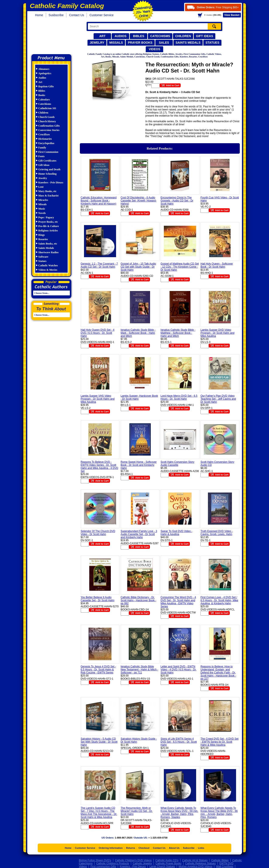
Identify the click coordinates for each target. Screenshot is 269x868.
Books (42, 95)
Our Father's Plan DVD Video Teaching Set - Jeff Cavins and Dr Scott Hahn (218, 399)
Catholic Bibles (220, 860)
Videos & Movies (48, 270)
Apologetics (45, 73)
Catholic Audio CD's (167, 860)
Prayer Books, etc (48, 222)
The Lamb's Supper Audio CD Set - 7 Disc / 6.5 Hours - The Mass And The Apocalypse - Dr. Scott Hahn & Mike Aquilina (99, 813)
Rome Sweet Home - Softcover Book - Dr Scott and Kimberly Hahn (139, 465)
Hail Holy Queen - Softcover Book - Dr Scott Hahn (217, 265)
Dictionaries (45, 139)
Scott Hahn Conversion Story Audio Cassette (177, 463)
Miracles (43, 200)
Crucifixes (44, 134)
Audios (120, 36)
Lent (41, 187)
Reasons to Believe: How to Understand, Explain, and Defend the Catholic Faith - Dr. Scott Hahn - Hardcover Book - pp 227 (218, 673)
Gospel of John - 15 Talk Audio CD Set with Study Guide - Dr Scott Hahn (138, 267)
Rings (42, 235)
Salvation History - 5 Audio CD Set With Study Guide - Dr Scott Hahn (99, 742)
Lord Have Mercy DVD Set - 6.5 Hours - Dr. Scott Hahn (179, 397)
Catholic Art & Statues (195, 860)
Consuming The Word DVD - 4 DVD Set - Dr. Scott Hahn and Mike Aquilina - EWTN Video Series (178, 602)
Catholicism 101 (47, 108)
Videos (155, 49)
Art (102, 36)
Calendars (44, 100)
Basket (232, 15)
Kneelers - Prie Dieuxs (51, 183)
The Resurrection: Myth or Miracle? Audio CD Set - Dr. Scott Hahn (137, 811)
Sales (164, 43)
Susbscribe (56, 15)
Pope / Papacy (46, 217)
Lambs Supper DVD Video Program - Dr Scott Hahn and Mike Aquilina (217, 333)
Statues (212, 43)
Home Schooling (48, 174)
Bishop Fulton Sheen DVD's (95, 860)
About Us (174, 848)
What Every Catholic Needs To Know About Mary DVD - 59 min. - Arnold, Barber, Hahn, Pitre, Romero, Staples (179, 813)
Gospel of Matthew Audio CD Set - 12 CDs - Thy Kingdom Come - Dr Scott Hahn (180, 267)
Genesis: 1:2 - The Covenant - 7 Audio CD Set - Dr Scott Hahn (99, 265)
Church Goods (47, 117)
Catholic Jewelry (142, 863)
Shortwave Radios (49, 252)
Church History (47, 121)
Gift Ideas (205, 36)
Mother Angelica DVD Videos (196, 866)
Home (39, 15)
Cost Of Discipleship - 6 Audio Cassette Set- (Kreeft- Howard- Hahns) (139, 201)
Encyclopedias (46, 143)
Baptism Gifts (46, 86)
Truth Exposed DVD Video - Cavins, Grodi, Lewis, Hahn (217, 533)
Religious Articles (48, 231)
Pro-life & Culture (49, 226)
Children (183, 36)
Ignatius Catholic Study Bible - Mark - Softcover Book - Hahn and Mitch (138, 333)
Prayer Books (140, 43)
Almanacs (44, 69)
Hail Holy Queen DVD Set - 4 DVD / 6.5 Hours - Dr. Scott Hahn (98, 333)
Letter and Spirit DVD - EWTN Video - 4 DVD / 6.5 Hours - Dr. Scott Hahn (179, 670)
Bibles (139, 36)
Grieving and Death (49, 169)
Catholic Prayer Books (169, 863)
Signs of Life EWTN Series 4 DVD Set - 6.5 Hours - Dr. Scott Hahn (179, 742)
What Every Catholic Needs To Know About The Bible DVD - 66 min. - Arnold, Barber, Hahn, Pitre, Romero (219, 813)
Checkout (144, 848)
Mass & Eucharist (49, 196)
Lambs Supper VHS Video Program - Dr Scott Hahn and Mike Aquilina (98, 399)
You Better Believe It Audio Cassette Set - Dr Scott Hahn (98, 599)
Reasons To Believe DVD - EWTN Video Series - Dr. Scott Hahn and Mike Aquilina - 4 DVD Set (99, 467)
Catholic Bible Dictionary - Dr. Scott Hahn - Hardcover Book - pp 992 (138, 600)
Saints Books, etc (48, 244)
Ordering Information (111, 848)
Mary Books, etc (48, 191)
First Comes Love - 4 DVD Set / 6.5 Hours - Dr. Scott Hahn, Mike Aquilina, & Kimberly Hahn (219, 600)
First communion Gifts (103, 866)
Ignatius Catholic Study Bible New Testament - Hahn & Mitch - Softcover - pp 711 (140, 670)
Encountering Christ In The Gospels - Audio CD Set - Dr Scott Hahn (177, 201)
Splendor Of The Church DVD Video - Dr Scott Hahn (98, 533)
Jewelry (97, 43)
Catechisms (160, 36)
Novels (42, 213)
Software (43, 257)
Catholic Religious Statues (200, 863)
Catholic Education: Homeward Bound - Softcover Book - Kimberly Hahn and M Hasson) (99, 201)
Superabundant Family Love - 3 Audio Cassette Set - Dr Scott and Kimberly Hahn (139, 534)
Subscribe (189, 848)
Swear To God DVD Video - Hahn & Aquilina (176, 533)
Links (201, 848)
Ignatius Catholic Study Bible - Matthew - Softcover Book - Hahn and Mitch (178, 333)
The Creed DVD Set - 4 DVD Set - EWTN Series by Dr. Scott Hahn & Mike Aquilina (219, 742)
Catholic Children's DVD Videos (133, 860)
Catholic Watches (48, 265)
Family (42, 148)
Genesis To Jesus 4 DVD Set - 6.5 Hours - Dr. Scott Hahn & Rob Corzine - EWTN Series (98, 670)
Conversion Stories (49, 130)
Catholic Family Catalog (53, 37)
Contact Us (76, 15)
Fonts (42, 156)
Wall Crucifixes (225, 866)
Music (42, 209)
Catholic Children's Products (113, 863)
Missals (116, 43)
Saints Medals (188, 43)
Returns (131, 848)
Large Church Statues (162, 866)
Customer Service (102, 15)
